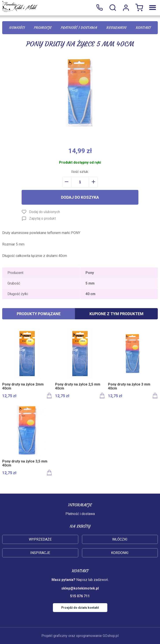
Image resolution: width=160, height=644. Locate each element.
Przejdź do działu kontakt (80, 608)
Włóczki (120, 539)
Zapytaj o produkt (42, 218)
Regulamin (116, 28)
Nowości (17, 28)
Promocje (43, 28)
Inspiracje (40, 553)
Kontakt (143, 28)
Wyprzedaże (40, 539)
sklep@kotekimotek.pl (80, 588)
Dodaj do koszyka (80, 197)
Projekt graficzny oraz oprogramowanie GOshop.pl (80, 636)
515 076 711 (99, 8)
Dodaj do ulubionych (45, 212)
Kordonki (120, 553)
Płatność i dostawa (79, 28)
